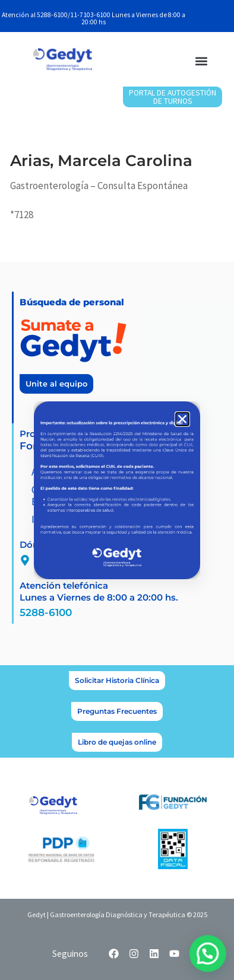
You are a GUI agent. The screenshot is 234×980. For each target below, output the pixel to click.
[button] (182, 419)
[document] (117, 490)
